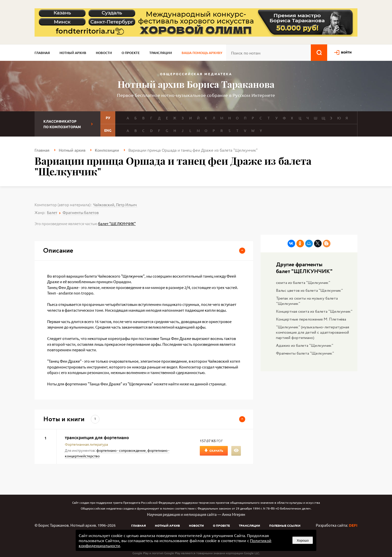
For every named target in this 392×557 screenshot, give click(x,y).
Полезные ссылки (285, 525)
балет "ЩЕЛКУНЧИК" (117, 223)
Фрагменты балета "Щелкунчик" (305, 353)
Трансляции (161, 53)
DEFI (353, 525)
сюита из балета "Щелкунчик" (303, 283)
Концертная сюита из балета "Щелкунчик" (314, 312)
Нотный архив (73, 53)
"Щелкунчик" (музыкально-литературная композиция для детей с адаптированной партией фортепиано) (313, 333)
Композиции (107, 150)
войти (346, 52)
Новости (104, 53)
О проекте (131, 53)
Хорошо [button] (303, 540)
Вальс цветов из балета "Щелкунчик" (309, 291)
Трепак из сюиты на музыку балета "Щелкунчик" (307, 301)
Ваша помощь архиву (202, 53)
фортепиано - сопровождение (121, 450)
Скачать (216, 450)
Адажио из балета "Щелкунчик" (305, 346)
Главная (42, 53)
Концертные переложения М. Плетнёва (311, 319)
